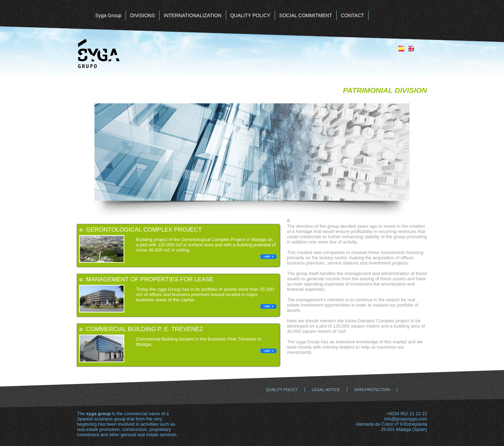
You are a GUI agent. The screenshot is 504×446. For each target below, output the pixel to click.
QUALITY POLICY (250, 15)
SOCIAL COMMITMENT (306, 15)
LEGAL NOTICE (326, 390)
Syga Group (108, 15)
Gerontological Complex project (144, 230)
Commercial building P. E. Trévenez (145, 329)
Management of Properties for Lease (150, 279)
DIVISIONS (143, 15)
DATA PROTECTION (372, 390)
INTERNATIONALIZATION (193, 15)
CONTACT (353, 15)
